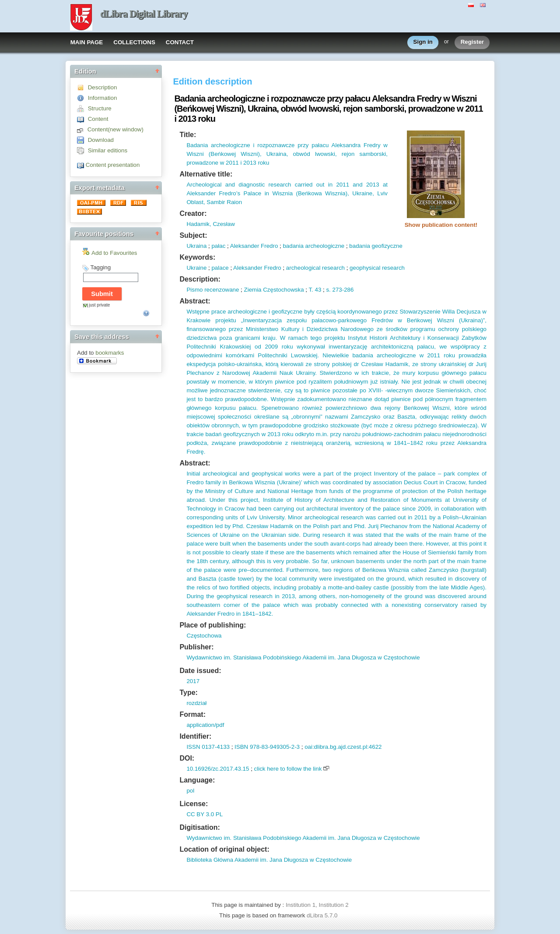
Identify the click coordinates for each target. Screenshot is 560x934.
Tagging (100, 267)
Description (103, 87)
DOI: (187, 758)
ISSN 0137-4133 (208, 747)
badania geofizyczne (376, 246)
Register (472, 42)
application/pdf (205, 725)
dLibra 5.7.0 (323, 915)
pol (190, 791)
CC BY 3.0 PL (205, 814)
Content (98, 119)
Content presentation (113, 165)
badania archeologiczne (313, 246)
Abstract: (195, 301)
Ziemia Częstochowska (274, 290)
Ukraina (196, 246)
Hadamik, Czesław (210, 224)
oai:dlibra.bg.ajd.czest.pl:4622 (343, 747)
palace (220, 268)
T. (311, 290)
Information (103, 98)
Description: (200, 279)
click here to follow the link (288, 769)
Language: (197, 780)
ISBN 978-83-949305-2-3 (267, 747)
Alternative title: (206, 174)
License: (194, 804)
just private (99, 305)
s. (328, 290)
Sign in (423, 42)
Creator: (193, 213)
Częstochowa (204, 636)
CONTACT (180, 42)
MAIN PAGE (87, 42)
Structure (100, 108)
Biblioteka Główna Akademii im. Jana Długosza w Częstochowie (269, 860)
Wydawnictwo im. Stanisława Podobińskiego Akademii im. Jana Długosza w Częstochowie (303, 657)
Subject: (193, 235)
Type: (188, 693)
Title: (188, 135)
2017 (193, 681)
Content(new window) (115, 129)
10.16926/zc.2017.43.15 (218, 769)
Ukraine (196, 268)
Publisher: (196, 647)
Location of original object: (224, 849)
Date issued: (200, 671)
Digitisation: (199, 827)
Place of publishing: (213, 625)
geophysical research (377, 268)
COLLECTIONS (134, 42)
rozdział (196, 703)
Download (101, 140)
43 (317, 290)
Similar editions (108, 150)
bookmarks (110, 353)
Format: (192, 714)
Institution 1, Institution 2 (317, 905)
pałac (218, 246)
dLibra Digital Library (144, 14)
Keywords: (197, 257)
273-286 (342, 290)
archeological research (315, 268)
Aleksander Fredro (254, 246)
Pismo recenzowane (213, 290)
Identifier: (195, 736)
